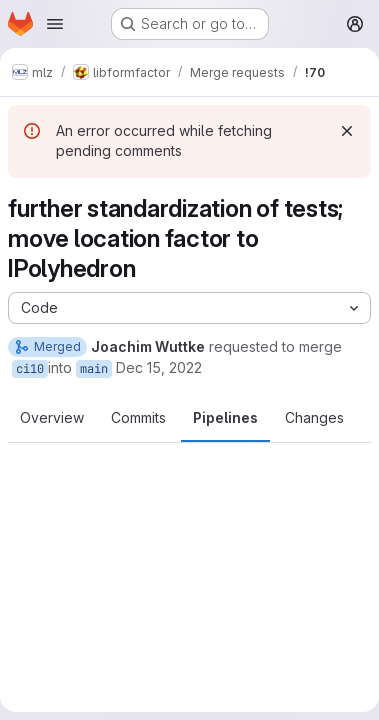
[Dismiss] (347, 131)
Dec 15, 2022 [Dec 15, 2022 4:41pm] (159, 367)
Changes (314, 417)
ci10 (30, 369)
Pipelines (225, 417)
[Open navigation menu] (55, 24)
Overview (52, 417)
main (94, 369)
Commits (138, 417)
